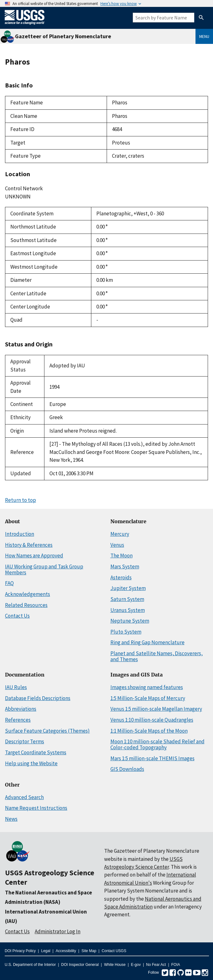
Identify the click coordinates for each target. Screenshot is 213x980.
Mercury (120, 534)
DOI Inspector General (80, 965)
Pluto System (126, 632)
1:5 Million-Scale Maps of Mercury (148, 698)
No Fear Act (156, 965)
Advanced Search (24, 797)
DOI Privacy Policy (20, 951)
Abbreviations (21, 709)
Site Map (89, 951)
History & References (29, 545)
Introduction (20, 534)
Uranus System (128, 610)
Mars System (125, 566)
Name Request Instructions (36, 808)
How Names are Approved (34, 556)
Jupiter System (128, 588)
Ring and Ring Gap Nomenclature (147, 642)
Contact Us (17, 616)
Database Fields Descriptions (38, 698)
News (11, 819)
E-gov (136, 965)
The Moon (122, 556)
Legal (46, 951)
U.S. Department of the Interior (30, 965)
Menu (204, 36)
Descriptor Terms (25, 741)
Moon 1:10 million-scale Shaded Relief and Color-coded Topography (157, 744)
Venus (117, 545)
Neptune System (130, 621)
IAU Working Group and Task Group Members (44, 569)
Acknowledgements (28, 594)
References (18, 720)
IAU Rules (16, 687)
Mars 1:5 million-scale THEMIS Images (152, 758)
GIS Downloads (127, 769)
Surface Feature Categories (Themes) (47, 731)
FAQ (9, 583)
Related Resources (26, 605)
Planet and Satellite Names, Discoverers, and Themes (157, 656)
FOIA (176, 965)
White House (115, 965)
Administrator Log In (58, 931)
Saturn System (127, 599)
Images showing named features (147, 687)
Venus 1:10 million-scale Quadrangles (152, 720)
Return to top (20, 500)
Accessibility (66, 951)
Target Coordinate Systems (36, 752)
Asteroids (121, 577)
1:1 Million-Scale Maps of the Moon (149, 731)
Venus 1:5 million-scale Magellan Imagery (156, 709)
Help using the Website (31, 763)
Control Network (24, 188)
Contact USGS (114, 951)
